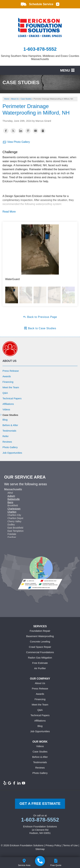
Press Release (11, 371)
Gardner (12, 537)
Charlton (12, 512)
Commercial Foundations (40, 652)
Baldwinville (14, 499)
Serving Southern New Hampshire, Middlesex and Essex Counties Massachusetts (40, 58)
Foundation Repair (40, 631)
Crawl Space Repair (40, 647)
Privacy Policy (53, 845)
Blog (5, 420)
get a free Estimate (40, 804)
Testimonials (9, 431)
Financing (8, 382)
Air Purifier (40, 668)
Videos (6, 409)
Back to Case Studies (40, 328)
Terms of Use (70, 845)
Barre (10, 502)
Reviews (7, 442)
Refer (6, 436)
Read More (9, 212)
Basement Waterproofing (40, 636)
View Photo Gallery (16, 142)
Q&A (5, 393)
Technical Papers (12, 398)
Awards (7, 376)
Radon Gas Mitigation (40, 658)
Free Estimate (40, 663)
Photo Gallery (10, 447)
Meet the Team (11, 387)
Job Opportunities (12, 453)
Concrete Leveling (40, 642)
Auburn (11, 496)
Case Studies (10, 415)
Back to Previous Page (40, 317)
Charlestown (14, 509)
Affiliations (8, 404)
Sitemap (40, 849)
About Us (9, 361)
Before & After (10, 425)
